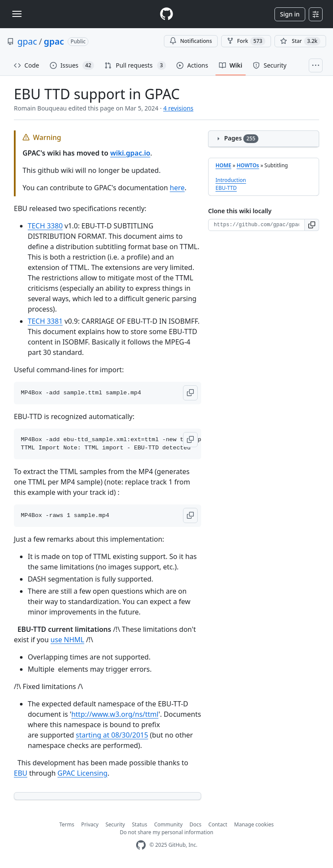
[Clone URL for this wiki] (256, 225)
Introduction (231, 180)
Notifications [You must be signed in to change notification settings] (191, 41)
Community (168, 824)
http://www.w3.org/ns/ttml (115, 714)
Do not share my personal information (166, 832)
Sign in (290, 14)
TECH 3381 (45, 321)
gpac (27, 41)
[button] (190, 393)
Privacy (90, 824)
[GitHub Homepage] (141, 845)
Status (139, 824)
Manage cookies (254, 824)
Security (115, 824)
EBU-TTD (226, 188)
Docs (196, 824)
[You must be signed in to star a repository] (300, 41)
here (177, 188)
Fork (246, 41)
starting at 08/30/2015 (112, 735)
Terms (67, 824)
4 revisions (178, 108)
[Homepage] (166, 14)
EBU (21, 773)
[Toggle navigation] (17, 14)
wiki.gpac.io (130, 153)
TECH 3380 (45, 226)
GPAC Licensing (83, 773)
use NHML (68, 640)
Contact (218, 824)
